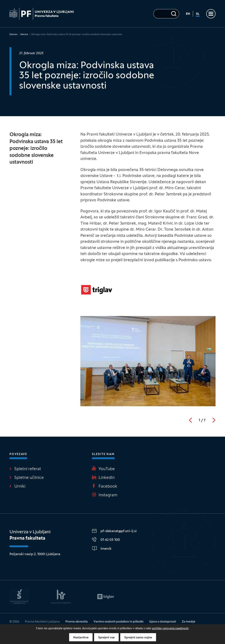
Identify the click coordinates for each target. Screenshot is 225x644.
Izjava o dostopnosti (163, 622)
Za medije (189, 622)
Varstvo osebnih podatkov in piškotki (119, 622)
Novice (24, 34)
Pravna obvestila (77, 622)
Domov (13, 34)
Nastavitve (81, 638)
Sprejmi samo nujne (138, 638)
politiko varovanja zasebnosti (170, 629)
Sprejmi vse (106, 638)
